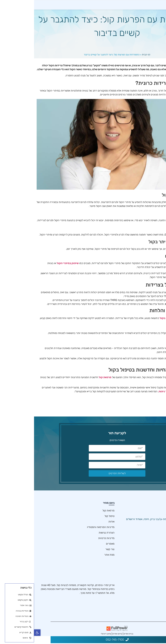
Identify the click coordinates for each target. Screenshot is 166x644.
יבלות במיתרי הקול (151, 612)
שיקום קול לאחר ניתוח (137, 398)
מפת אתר (75, 561)
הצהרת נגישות (73, 539)
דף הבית (112, 61)
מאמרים (76, 550)
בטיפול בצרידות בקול (137, 324)
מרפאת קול (71, 384)
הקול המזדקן (154, 584)
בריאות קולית (154, 601)
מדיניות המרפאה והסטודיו (67, 534)
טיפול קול (75, 523)
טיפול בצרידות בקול (150, 595)
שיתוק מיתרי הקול (151, 590)
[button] (3, 633)
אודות (77, 528)
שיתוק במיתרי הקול (34, 270)
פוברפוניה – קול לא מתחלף (146, 579)
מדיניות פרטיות (72, 545)
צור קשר (76, 556)
